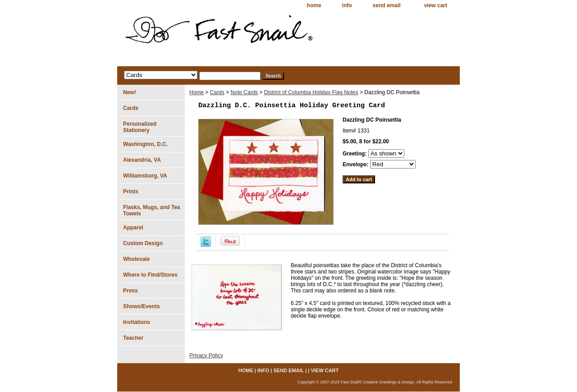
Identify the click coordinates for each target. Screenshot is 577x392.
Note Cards (244, 92)
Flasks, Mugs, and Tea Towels (151, 210)
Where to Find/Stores (150, 275)
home (314, 5)
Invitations (137, 322)
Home (197, 92)
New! (130, 92)
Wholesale (136, 259)
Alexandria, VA (142, 160)
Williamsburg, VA (145, 176)
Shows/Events (141, 306)
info (347, 5)
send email (387, 5)
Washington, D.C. (145, 144)
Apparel (133, 228)
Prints (131, 191)
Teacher (133, 338)
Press (131, 291)
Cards (217, 92)
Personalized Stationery (140, 127)
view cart (436, 5)
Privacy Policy (206, 356)
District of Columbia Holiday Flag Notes (311, 92)
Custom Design (143, 243)
